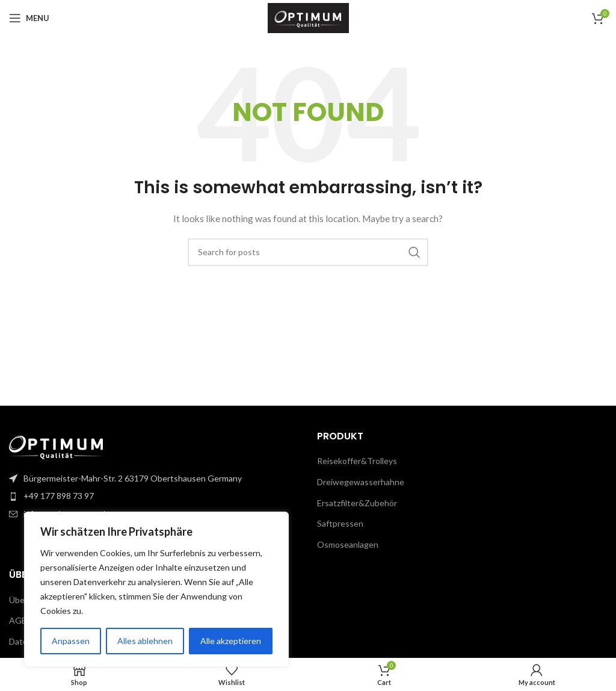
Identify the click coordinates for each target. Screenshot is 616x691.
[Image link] (56, 447)
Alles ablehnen (145, 641)
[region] (156, 589)
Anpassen (71, 641)
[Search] (308, 252)
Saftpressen (340, 523)
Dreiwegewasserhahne (361, 482)
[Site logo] (308, 17)
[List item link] (154, 496)
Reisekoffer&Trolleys (357, 461)
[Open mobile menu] (29, 18)
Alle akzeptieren (231, 641)
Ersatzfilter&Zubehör (357, 503)
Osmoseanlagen (348, 544)
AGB (18, 620)
